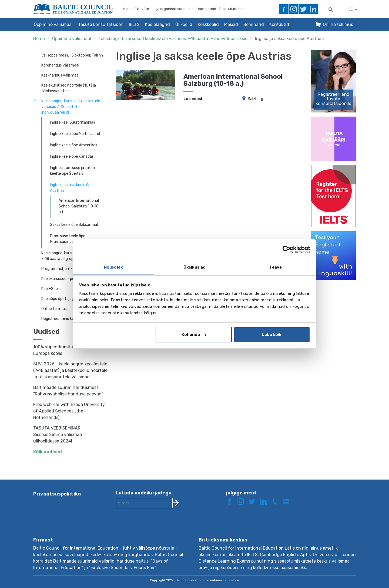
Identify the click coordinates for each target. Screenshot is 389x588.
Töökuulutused (231, 9)
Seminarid (254, 24)
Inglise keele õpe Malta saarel (75, 134)
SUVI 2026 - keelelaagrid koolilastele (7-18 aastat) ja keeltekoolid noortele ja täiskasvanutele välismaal (70, 370)
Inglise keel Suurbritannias (73, 122)
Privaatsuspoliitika (57, 494)
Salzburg (255, 99)
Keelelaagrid (157, 24)
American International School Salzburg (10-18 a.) (79, 206)
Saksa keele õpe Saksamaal (74, 225)
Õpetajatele (206, 9)
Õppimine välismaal (53, 24)
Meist (127, 9)
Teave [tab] (276, 267)
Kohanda (194, 335)
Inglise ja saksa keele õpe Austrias (289, 39)
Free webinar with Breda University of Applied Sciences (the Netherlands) (69, 411)
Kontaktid (279, 24)
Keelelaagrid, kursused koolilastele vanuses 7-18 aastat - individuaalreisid (173, 39)
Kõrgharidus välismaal (60, 65)
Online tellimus (338, 24)
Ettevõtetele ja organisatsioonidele (164, 9)
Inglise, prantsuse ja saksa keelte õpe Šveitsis (72, 171)
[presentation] (157, 527)
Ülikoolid (184, 24)
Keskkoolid (208, 24)
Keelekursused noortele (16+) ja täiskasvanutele (69, 88)
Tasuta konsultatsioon (101, 24)
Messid (231, 24)
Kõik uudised (48, 452)
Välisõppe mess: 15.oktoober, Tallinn (72, 55)
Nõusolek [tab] (113, 267)
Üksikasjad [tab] (194, 267)
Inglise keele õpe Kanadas (72, 156)
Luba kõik (272, 335)
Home (39, 39)
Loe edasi (193, 99)
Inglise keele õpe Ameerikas (74, 145)
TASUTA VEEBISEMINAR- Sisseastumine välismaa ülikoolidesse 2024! (58, 435)
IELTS (134, 24)
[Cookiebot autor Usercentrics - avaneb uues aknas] (286, 250)
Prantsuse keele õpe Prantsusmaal (68, 239)
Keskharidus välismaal (60, 75)
